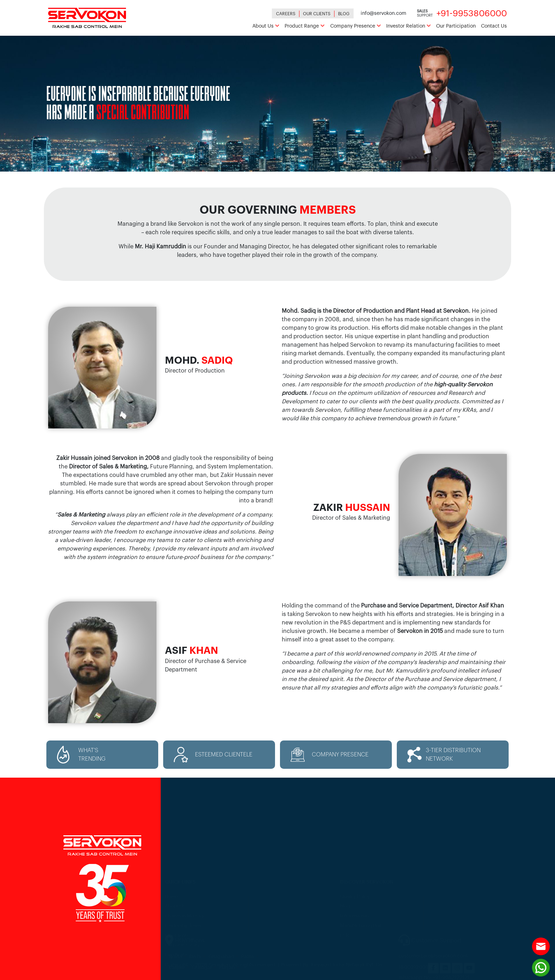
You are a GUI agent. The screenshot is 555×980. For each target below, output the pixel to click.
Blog (344, 14)
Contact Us (494, 26)
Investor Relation (408, 26)
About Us (266, 26)
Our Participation (456, 26)
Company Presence (356, 26)
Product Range (305, 26)
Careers (286, 14)
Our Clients (317, 14)
